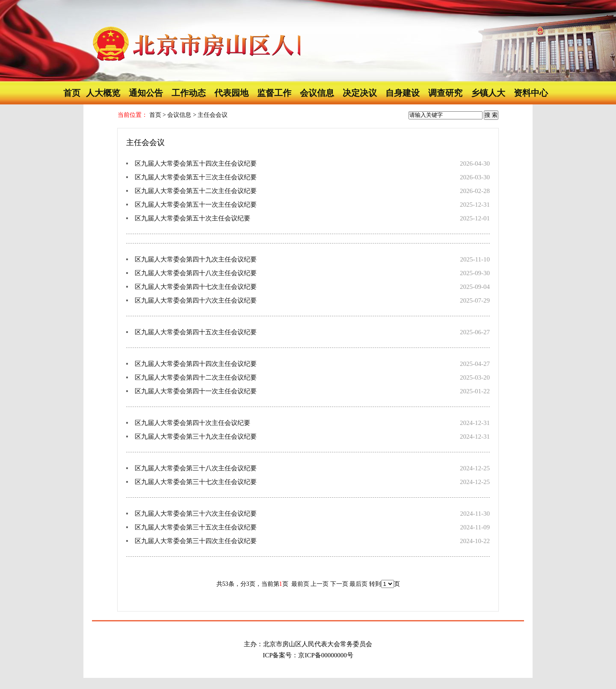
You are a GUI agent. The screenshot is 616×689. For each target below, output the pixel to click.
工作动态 (189, 93)
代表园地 (231, 93)
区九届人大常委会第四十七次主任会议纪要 (196, 287)
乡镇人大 (488, 93)
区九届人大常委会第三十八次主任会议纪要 (196, 468)
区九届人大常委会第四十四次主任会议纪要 (196, 364)
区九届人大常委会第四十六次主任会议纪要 (196, 300)
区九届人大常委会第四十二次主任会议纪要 (196, 377)
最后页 (358, 584)
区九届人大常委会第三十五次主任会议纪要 (196, 527)
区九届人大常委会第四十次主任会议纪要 (192, 423)
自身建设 (403, 93)
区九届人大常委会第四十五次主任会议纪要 (196, 332)
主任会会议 (213, 115)
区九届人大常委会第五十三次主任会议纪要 (196, 177)
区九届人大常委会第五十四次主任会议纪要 (196, 163)
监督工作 (274, 93)
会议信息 (317, 93)
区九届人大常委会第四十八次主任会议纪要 (196, 273)
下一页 (340, 584)
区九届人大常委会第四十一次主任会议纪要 (196, 391)
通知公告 (146, 93)
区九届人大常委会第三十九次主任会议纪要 (196, 437)
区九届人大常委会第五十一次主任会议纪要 (196, 205)
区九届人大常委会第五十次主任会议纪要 (192, 218)
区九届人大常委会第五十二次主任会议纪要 (196, 191)
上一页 (320, 584)
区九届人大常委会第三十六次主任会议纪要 (196, 514)
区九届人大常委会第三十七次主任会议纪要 (196, 482)
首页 (72, 93)
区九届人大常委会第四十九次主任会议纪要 (196, 259)
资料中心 (531, 93)
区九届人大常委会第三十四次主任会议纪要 (196, 541)
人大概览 (103, 93)
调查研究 (445, 93)
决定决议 (360, 93)
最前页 (300, 584)
